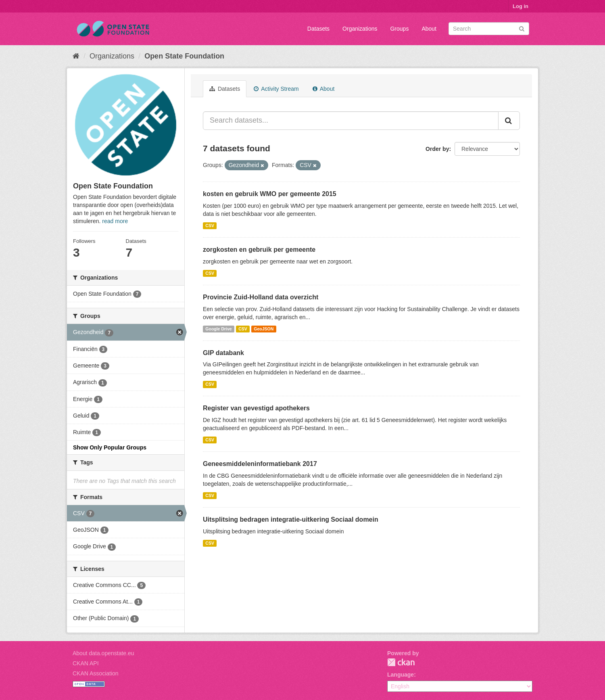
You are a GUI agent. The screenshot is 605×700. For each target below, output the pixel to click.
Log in (521, 6)
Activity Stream (276, 89)
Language (401, 675)
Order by (437, 149)
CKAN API (86, 663)
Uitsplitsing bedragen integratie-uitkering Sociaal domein (291, 519)
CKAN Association (96, 673)
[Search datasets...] (351, 121)
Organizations (360, 29)
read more (115, 221)
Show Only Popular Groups (110, 447)
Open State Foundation (184, 56)
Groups (399, 29)
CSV (210, 226)
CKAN (401, 662)
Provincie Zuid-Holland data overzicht (261, 297)
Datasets (318, 29)
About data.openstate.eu (103, 653)
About (429, 29)
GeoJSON (264, 329)
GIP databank (223, 353)
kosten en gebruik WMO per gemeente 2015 (270, 194)
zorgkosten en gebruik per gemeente (259, 250)
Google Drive (218, 329)
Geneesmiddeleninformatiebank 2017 (260, 464)
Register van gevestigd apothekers (256, 408)
